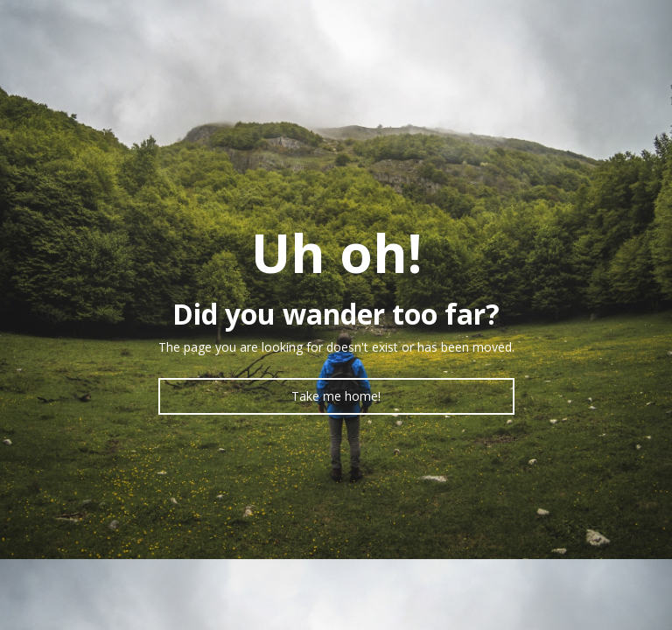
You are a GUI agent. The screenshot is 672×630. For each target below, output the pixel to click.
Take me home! (336, 396)
